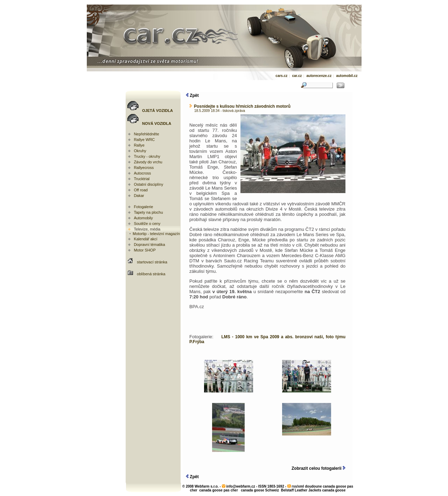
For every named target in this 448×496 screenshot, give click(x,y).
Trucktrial (142, 179)
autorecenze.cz (319, 76)
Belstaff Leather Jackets (301, 490)
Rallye (139, 145)
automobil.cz (347, 76)
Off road (141, 190)
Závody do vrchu (148, 162)
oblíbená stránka (151, 274)
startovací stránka (152, 262)
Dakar (139, 196)
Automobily (143, 218)
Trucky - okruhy (147, 156)
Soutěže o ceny (147, 224)
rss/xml (298, 486)
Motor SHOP (145, 250)
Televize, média (147, 229)
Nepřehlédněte (146, 134)
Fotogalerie (143, 207)
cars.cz (281, 76)
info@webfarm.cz (241, 486)
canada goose (334, 490)
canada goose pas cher (219, 490)
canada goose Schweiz (260, 490)
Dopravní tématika (149, 245)
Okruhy (140, 151)
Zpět (192, 95)
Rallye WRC (144, 140)
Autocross (142, 173)
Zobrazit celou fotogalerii (318, 468)
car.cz (297, 76)
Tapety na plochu (148, 212)
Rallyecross (144, 168)
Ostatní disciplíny (148, 184)
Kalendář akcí (145, 239)
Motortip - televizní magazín (154, 234)
